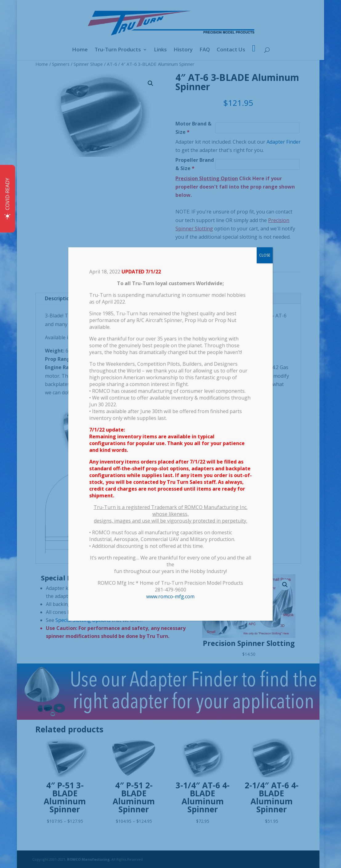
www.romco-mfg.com (170, 596)
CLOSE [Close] (265, 255)
